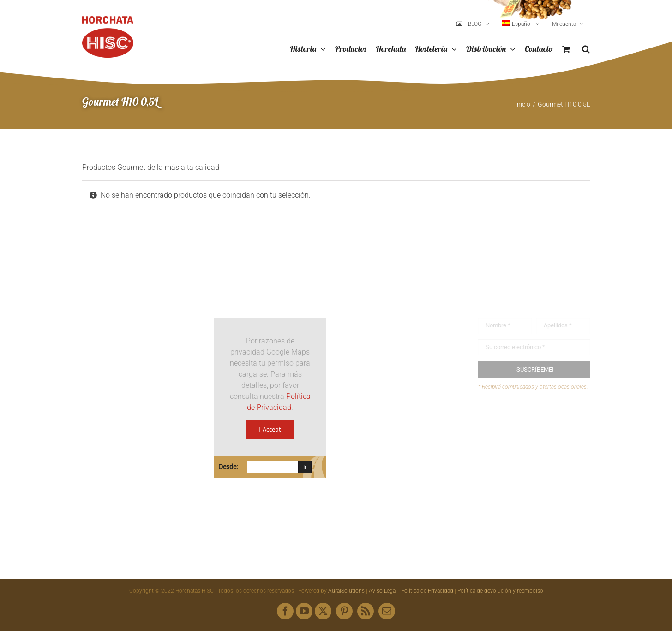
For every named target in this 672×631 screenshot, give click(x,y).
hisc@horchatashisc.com (401, 441)
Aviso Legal (383, 591)
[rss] (366, 611)
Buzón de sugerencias (531, 420)
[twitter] (323, 611)
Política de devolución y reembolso (500, 591)
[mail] (387, 611)
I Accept (270, 429)
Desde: (228, 467)
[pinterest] (344, 611)
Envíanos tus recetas (529, 438)
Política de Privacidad (427, 591)
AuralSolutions (346, 591)
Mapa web (513, 455)
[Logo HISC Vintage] (138, 293)
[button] (586, 49)
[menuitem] (521, 24)
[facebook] (285, 611)
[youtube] (304, 611)
